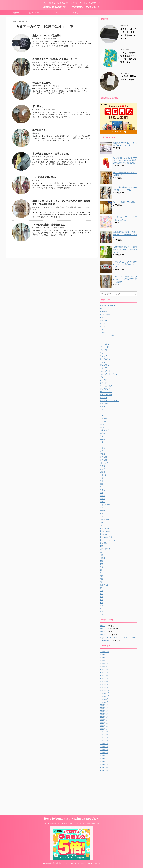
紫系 (102, 546)
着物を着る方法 (106, 537)
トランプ (103, 368)
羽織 (102, 555)
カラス (48, 86)
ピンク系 (103, 380)
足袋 (102, 594)
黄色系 (103, 612)
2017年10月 (105, 664)
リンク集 (55, 13)
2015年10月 (105, 729)
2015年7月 (104, 738)
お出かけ (103, 312)
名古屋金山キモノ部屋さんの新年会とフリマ (55, 59)
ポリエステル (105, 389)
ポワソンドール (106, 392)
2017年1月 (104, 687)
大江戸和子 (104, 469)
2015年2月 (104, 753)
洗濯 (102, 522)
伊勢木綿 (103, 418)
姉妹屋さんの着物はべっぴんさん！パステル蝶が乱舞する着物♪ (125, 279)
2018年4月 (104, 655)
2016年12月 (105, 690)
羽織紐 (103, 558)
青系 (102, 606)
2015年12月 (105, 723)
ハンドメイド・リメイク (110, 374)
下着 (102, 410)
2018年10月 (105, 652)
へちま (103, 329)
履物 (47, 157)
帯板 (102, 493)
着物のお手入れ (106, 531)
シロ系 (103, 353)
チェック (103, 362)
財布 (102, 588)
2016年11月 (105, 693)
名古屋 (54, 62)
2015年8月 (104, 735)
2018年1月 (104, 658)
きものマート (105, 314)
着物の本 (16, 13)
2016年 (21, 22)
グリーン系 (104, 347)
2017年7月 (104, 672)
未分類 (103, 511)
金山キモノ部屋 (63, 62)
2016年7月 (104, 702)
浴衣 (102, 525)
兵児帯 (103, 433)
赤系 (102, 591)
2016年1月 (104, 720)
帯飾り (48, 109)
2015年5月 (104, 744)
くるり (103, 317)
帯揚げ (103, 490)
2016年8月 (104, 699)
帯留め (103, 496)
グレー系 (103, 350)
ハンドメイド (105, 371)
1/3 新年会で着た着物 (44, 177)
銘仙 (102, 600)
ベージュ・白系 (106, 386)
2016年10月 (105, 696)
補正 (102, 579)
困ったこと (104, 463)
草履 (52, 157)
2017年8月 (104, 669)
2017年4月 (104, 678)
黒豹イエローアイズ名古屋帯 (47, 36)
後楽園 (70, 207)
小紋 (102, 481)
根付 (53, 109)
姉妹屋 (103, 472)
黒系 (102, 615)
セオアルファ (105, 359)
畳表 (57, 86)
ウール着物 (104, 344)
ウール (103, 341)
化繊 (102, 436)
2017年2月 (104, 684)
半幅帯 (103, 439)
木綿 (102, 508)
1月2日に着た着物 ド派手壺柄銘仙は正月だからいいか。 (125, 235)
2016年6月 (104, 705)
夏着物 (103, 466)
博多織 (103, 454)
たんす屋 (103, 320)
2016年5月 (104, 708)
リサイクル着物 (51, 228)
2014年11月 (105, 762)
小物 (102, 478)
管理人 (75, 13)
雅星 (102, 603)
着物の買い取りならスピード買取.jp (72, 828)
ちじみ (103, 323)
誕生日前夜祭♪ (40, 130)
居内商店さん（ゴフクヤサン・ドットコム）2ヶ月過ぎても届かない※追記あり (125, 160)
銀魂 (102, 597)
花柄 (102, 561)
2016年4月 (104, 711)
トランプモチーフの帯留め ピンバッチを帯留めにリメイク (126, 264)
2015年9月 (104, 732)
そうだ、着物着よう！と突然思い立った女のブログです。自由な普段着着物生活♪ (71, 824)
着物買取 (103, 543)
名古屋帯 (49, 39)
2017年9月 (104, 667)
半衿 (102, 445)
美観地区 (61, 228)
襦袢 (102, 582)
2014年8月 (104, 770)
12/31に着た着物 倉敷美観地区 (49, 225)
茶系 (102, 564)
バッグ (103, 377)
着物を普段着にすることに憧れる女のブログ (72, 7)
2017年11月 (105, 661)
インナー (103, 338)
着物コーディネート (36, 13)
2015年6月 (104, 741)
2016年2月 (104, 717)
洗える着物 (104, 519)
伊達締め (103, 421)
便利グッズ (104, 430)
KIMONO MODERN (108, 306)
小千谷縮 (103, 475)
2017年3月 (104, 681)
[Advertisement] (121, 791)
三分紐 (103, 407)
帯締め (103, 499)
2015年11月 (105, 726)
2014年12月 (105, 759)
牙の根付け (38, 106)
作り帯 (103, 424)
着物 (75, 207)
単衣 (102, 451)
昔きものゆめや (106, 505)
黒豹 (55, 39)
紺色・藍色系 (105, 549)
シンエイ (103, 356)
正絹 (102, 516)
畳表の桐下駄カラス (43, 83)
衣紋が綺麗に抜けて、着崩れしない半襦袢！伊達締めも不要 (125, 249)
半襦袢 (103, 448)
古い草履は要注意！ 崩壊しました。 (51, 154)
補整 (102, 576)
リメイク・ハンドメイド (110, 401)
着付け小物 (104, 528)
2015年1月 (104, 756)
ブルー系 (103, 383)
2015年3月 (104, 750)
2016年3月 (104, 714)
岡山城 (62, 207)
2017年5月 (104, 675)
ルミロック (104, 404)
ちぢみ (103, 326)
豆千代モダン (105, 585)
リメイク (103, 398)
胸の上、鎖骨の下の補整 (124, 202)
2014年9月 (104, 767)
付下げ (103, 415)
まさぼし (103, 332)
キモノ (48, 62)
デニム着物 (104, 365)
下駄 (53, 86)
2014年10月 (105, 765)
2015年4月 (104, 747)
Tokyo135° (104, 309)
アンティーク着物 (52, 207)
